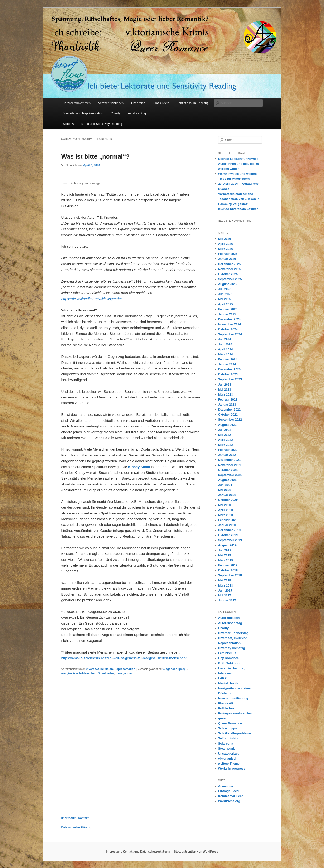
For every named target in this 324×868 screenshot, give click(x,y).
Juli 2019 (225, 550)
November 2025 (230, 269)
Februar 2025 (228, 309)
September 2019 (230, 540)
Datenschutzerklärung (76, 827)
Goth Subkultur (230, 663)
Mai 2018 (225, 580)
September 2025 (230, 279)
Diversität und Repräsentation (83, 113)
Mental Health (228, 683)
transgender (124, 673)
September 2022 (230, 419)
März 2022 (226, 445)
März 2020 (226, 515)
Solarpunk (226, 744)
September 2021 (230, 475)
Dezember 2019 (230, 530)
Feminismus (227, 653)
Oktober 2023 (228, 374)
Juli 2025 (225, 289)
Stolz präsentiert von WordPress (196, 852)
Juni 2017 (225, 590)
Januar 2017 (227, 600)
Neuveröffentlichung (233, 698)
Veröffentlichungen (111, 103)
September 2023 (230, 379)
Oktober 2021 (228, 470)
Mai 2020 (225, 505)
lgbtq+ (183, 669)
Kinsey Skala (139, 467)
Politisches (226, 708)
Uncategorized (229, 754)
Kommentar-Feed (231, 796)
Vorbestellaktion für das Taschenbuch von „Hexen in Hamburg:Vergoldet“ (239, 199)
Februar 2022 (228, 450)
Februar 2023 (228, 400)
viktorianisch (228, 759)
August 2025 (227, 284)
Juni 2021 (225, 485)
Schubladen (106, 673)
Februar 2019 (228, 565)
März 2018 (226, 585)
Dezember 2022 (230, 410)
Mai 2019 (225, 555)
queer (222, 718)
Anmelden (226, 786)
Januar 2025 (227, 314)
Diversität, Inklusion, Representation (111, 669)
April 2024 (226, 349)
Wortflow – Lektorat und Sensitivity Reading (92, 124)
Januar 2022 (227, 455)
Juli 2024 (225, 339)
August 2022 (227, 425)
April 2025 (226, 304)
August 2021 (227, 480)
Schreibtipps (228, 728)
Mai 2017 (225, 595)
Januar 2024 (227, 364)
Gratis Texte (161, 103)
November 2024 (230, 324)
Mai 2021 (225, 490)
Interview (225, 673)
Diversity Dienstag (232, 648)
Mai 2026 (225, 239)
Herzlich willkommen (77, 103)
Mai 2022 (225, 435)
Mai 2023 (225, 390)
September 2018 (230, 575)
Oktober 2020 (228, 500)
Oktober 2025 (228, 274)
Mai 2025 (225, 299)
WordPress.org (229, 801)
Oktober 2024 (228, 329)
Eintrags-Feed (229, 791)
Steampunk (227, 749)
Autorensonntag (230, 623)
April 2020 (226, 510)
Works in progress (232, 769)
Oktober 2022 (228, 415)
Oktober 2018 (228, 570)
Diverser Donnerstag (233, 633)
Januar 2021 (227, 495)
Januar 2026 (227, 259)
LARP (222, 678)
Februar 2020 (228, 520)
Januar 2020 (227, 525)
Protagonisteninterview (235, 713)
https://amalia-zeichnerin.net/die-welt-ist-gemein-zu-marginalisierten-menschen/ (124, 658)
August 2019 (227, 545)
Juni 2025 (225, 294)
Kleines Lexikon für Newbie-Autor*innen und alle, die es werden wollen (239, 164)
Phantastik (226, 703)
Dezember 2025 (230, 264)
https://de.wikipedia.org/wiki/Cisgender (92, 299)
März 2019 (226, 560)
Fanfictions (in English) (192, 103)
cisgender (170, 669)
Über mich (138, 103)
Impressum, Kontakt (75, 818)
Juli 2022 (225, 430)
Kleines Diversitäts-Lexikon (238, 209)
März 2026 (226, 249)
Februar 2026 (228, 254)
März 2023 (226, 395)
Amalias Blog (137, 113)
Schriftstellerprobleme (235, 733)
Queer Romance (230, 723)
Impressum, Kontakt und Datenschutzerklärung (138, 852)
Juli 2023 (225, 385)
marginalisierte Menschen (79, 673)
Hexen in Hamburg (232, 668)
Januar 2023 (227, 405)
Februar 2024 (228, 359)
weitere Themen (230, 764)
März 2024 (226, 354)
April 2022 (226, 440)
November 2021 (230, 465)
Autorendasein (229, 618)
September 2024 (230, 334)
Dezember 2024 (230, 319)
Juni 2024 (225, 344)
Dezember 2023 (230, 369)
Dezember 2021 (230, 460)
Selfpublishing (229, 738)
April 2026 (226, 244)
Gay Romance (229, 658)
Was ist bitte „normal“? (96, 156)
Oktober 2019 (228, 535)
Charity (115, 113)
